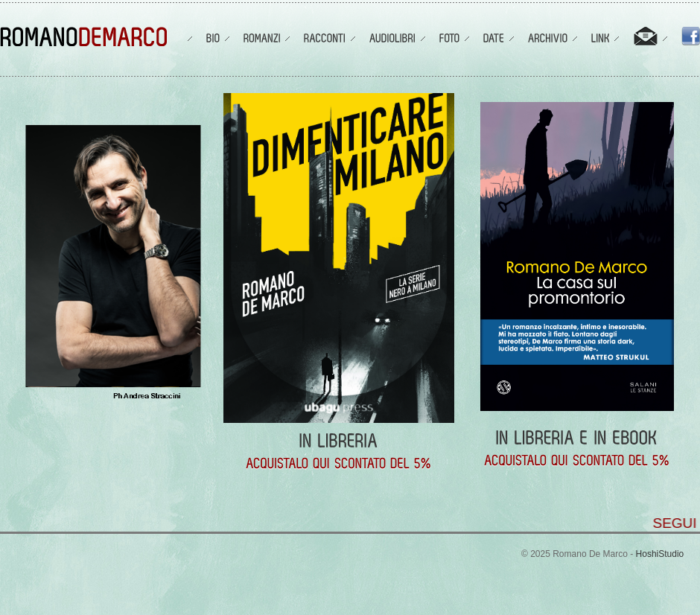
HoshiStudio (660, 554)
